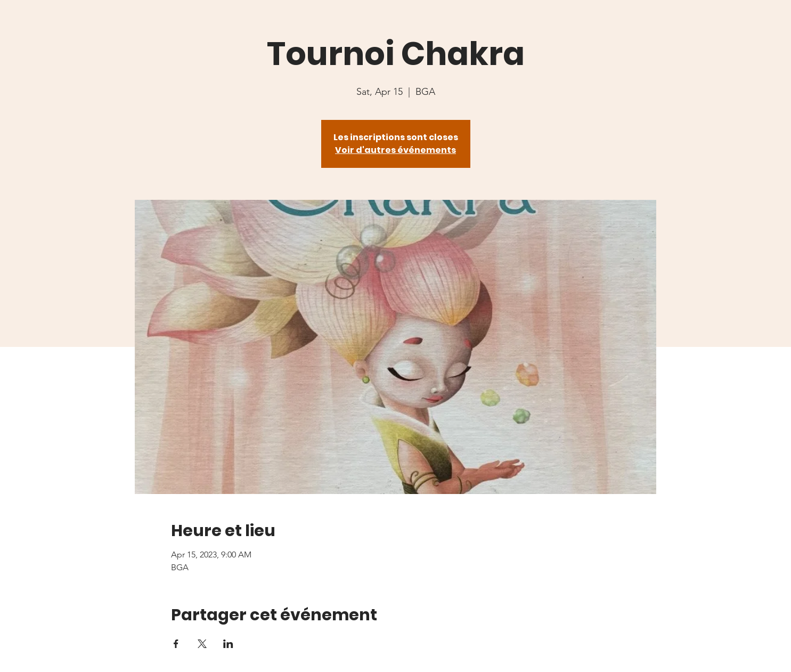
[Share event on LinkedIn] (228, 644)
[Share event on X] (202, 644)
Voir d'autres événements (395, 150)
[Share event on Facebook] (176, 644)
